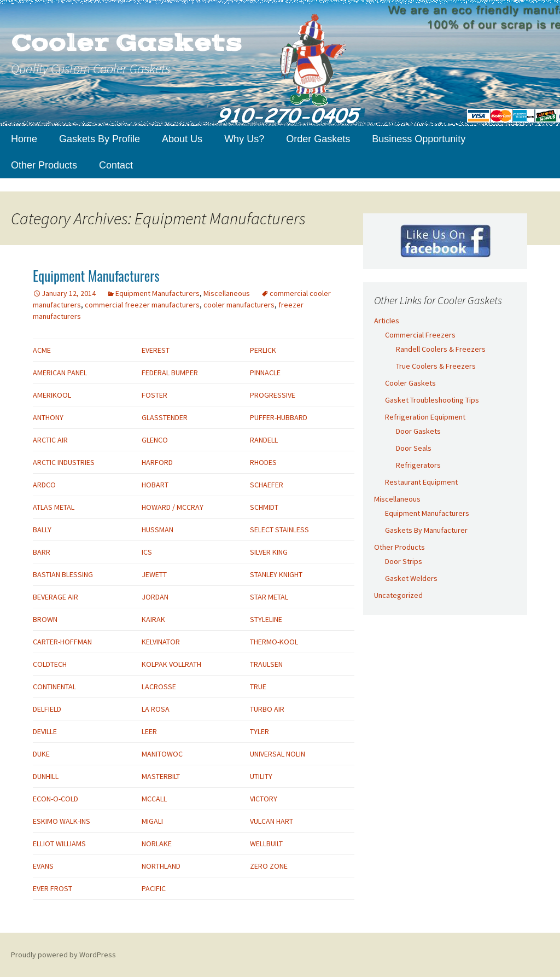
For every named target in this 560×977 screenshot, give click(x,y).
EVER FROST (52, 888)
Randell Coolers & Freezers (441, 349)
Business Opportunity (419, 139)
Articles (387, 321)
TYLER (259, 731)
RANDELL (264, 440)
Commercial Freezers (420, 335)
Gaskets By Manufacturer (426, 530)
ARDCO (44, 485)
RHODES (263, 462)
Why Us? (244, 139)
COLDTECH (50, 664)
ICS (147, 552)
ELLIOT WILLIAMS (59, 844)
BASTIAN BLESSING (63, 574)
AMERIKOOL (52, 395)
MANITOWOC (162, 754)
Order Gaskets (318, 139)
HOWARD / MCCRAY (173, 507)
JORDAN (155, 597)
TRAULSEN (266, 664)
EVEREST (156, 350)
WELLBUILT (266, 844)
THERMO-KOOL (274, 642)
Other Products (44, 165)
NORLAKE (157, 844)
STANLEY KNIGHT (276, 574)
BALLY (42, 530)
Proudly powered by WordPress (63, 955)
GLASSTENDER (165, 417)
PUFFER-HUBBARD (279, 417)
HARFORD (157, 462)
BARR (42, 552)
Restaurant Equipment (421, 482)
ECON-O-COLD (56, 799)
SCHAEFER (267, 485)
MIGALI (152, 821)
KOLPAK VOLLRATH (171, 664)
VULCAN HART (272, 821)
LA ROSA (156, 709)
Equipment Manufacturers (96, 275)
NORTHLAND (161, 866)
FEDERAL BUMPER (170, 373)
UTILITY (261, 776)
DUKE (41, 754)
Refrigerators (418, 465)
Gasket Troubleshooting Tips (432, 400)
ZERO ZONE (269, 866)
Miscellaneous (227, 293)
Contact (116, 165)
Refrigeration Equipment (425, 417)
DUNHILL (46, 776)
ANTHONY (48, 417)
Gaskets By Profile (100, 139)
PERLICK (263, 350)
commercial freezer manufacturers (142, 305)
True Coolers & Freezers (436, 366)
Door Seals (414, 448)
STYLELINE (266, 619)
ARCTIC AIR (50, 440)
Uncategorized (398, 595)
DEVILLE (45, 731)
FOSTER (154, 395)
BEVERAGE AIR (56, 597)
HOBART (155, 485)
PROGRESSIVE (273, 395)
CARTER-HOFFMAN (62, 642)
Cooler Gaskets (410, 383)
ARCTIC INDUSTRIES (64, 462)
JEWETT (154, 574)
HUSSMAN (157, 530)
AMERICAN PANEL (60, 373)
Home (24, 139)
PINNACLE (265, 373)
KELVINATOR (161, 642)
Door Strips (404, 561)
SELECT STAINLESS (279, 530)
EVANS (43, 866)
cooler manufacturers (239, 305)
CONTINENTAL (54, 687)
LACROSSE (159, 687)
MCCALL (154, 799)
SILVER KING (269, 552)
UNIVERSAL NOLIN (278, 754)
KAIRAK (153, 619)
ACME (42, 350)
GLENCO (155, 440)
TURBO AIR (267, 709)
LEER (149, 731)
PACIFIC (154, 888)
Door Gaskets (418, 431)
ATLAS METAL (54, 507)
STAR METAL (269, 597)
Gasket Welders (411, 578)
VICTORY (264, 799)
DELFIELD (47, 709)
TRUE (258, 687)
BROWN (45, 619)
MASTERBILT (161, 776)
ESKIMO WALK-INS (62, 821)
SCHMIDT (264, 507)
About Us (182, 139)
